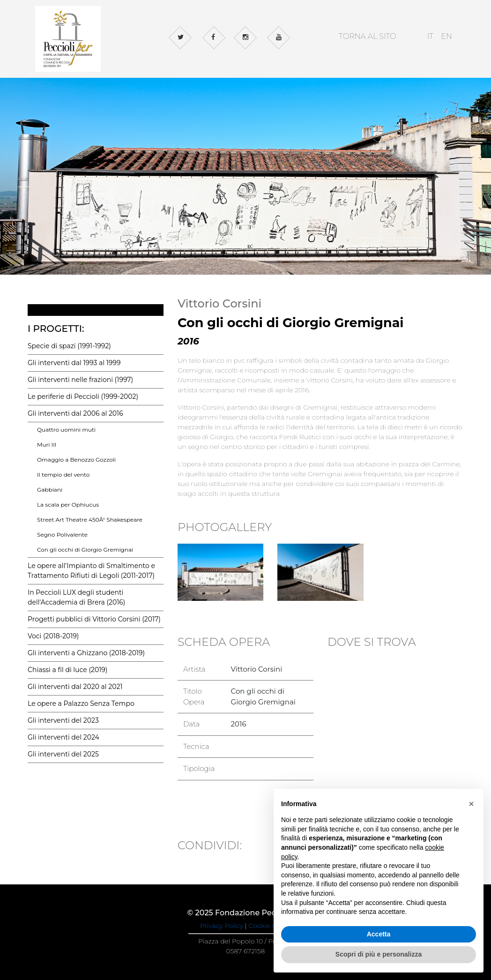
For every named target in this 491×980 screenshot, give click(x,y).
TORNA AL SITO (368, 36)
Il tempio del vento (63, 475)
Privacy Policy (222, 926)
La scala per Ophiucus (68, 505)
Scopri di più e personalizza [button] (379, 954)
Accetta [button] (379, 934)
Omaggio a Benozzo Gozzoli (76, 460)
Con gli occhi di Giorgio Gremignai (85, 550)
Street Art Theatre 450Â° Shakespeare (90, 520)
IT (431, 36)
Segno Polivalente (62, 535)
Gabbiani (50, 490)
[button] (471, 804)
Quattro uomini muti (66, 430)
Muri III (47, 445)
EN (446, 36)
